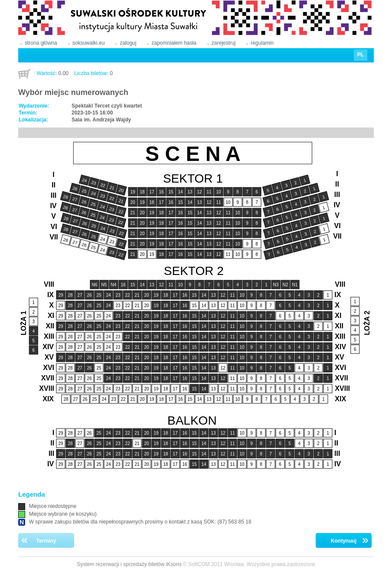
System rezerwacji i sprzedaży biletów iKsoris (129, 564)
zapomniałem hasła (174, 43)
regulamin (262, 43)
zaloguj (128, 43)
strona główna (41, 43)
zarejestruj (224, 43)
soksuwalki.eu (89, 43)
